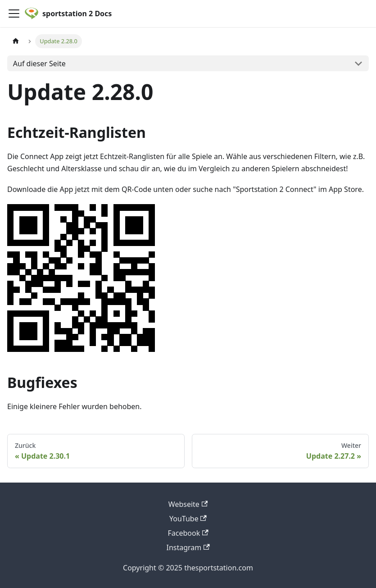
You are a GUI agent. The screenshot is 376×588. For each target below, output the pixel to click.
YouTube (188, 519)
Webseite (188, 504)
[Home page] (16, 41)
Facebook (188, 533)
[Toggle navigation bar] (14, 14)
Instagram (188, 547)
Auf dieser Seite (39, 64)
